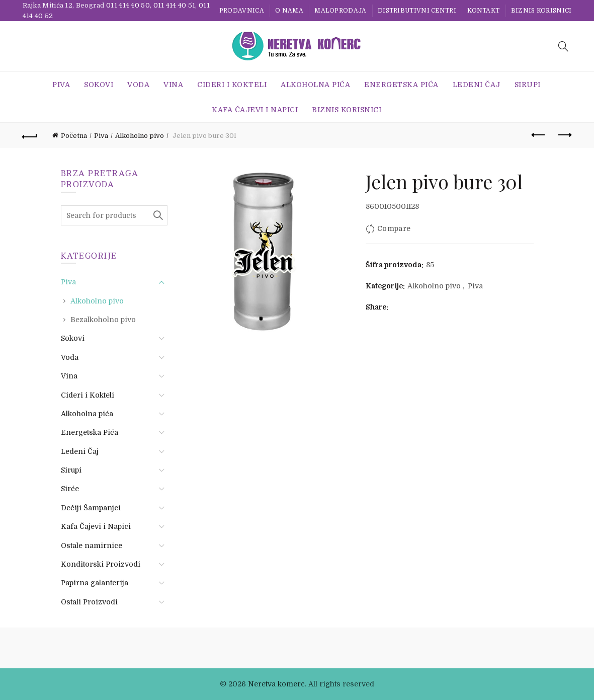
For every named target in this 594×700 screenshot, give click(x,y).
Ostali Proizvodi (89, 602)
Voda (138, 85)
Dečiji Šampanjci (91, 508)
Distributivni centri (417, 11)
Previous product (539, 135)
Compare (394, 228)
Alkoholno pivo (140, 136)
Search (157, 215)
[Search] (563, 46)
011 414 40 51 (175, 5)
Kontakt (483, 11)
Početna (74, 136)
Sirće (70, 489)
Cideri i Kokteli (232, 85)
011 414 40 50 (128, 5)
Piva (61, 85)
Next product (564, 135)
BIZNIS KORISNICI (541, 11)
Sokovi (99, 85)
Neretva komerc (276, 684)
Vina (173, 85)
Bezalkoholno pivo (103, 320)
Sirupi (528, 85)
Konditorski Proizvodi (101, 564)
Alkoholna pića (315, 85)
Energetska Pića (401, 85)
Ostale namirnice (92, 546)
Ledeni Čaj (477, 85)
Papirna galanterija (95, 583)
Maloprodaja (340, 11)
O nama (289, 11)
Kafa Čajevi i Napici (255, 110)
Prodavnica (242, 11)
